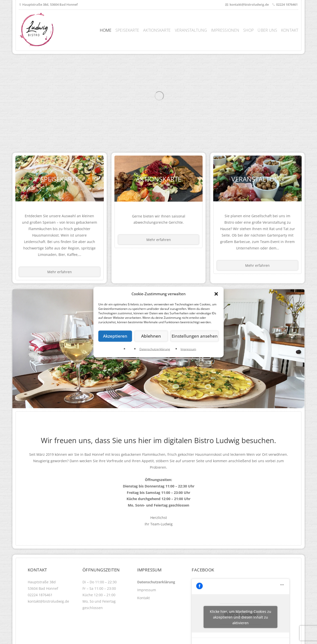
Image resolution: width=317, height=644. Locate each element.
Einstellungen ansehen (196, 336)
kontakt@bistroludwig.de (249, 4)
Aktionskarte (158, 178)
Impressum (188, 349)
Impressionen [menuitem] (225, 30)
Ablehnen (154, 336)
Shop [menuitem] (248, 30)
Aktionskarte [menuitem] (157, 30)
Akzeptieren (116, 336)
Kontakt (144, 598)
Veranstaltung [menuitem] (191, 30)
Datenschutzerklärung (155, 349)
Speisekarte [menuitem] (127, 30)
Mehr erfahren (60, 272)
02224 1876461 (287, 4)
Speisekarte (59, 178)
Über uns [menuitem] (267, 30)
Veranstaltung (258, 178)
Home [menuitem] (106, 30)
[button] (216, 294)
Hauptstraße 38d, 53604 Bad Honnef (50, 4)
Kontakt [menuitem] (290, 30)
